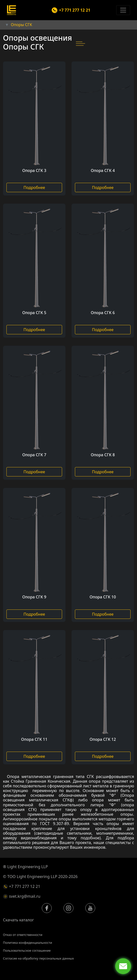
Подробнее (34, 187)
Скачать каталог (18, 920)
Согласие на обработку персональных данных (38, 958)
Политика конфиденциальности (27, 943)
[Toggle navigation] (123, 10)
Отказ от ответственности (23, 935)
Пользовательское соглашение (27, 950)
